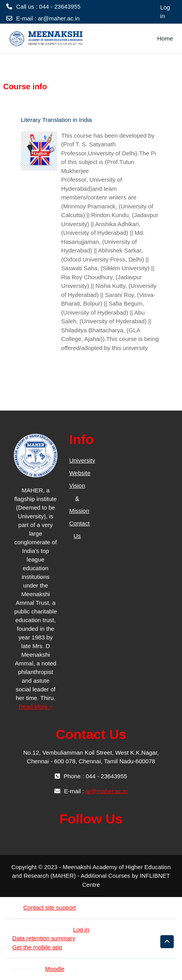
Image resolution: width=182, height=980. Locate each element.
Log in (165, 12)
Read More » (36, 706)
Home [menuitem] (165, 38)
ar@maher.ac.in (59, 18)
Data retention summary (44, 938)
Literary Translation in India (56, 120)
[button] (167, 942)
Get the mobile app (37, 947)
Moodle (55, 969)
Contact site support (44, 907)
